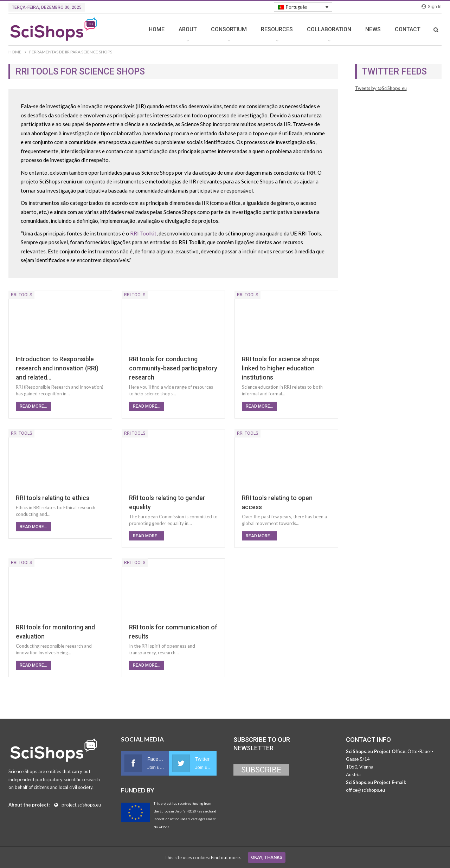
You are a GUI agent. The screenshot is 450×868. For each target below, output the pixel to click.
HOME (157, 29)
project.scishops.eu (81, 805)
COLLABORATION (329, 29)
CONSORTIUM (229, 29)
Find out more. (226, 857)
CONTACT (408, 29)
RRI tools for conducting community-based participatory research (173, 368)
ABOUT (188, 29)
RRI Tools (21, 295)
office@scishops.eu (365, 790)
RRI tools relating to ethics (53, 498)
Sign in (432, 7)
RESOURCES (277, 29)
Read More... (33, 406)
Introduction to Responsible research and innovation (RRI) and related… (57, 368)
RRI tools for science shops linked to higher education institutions (281, 368)
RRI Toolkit (143, 233)
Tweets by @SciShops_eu (381, 88)
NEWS (373, 29)
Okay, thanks (267, 857)
